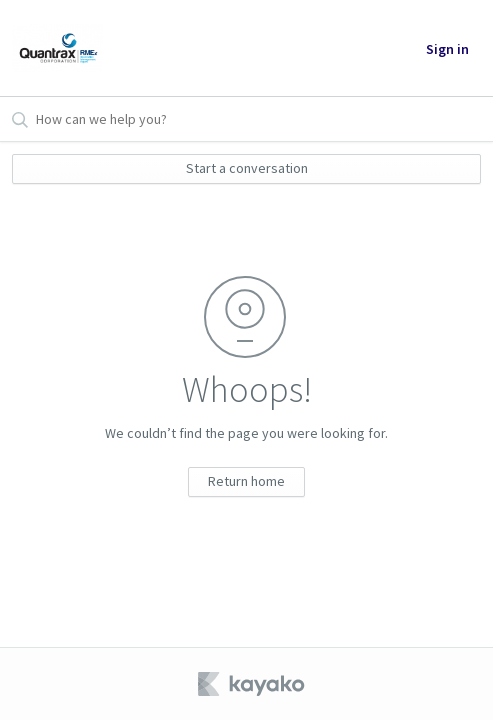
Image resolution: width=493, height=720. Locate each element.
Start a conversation (247, 168)
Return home (246, 481)
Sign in (447, 49)
